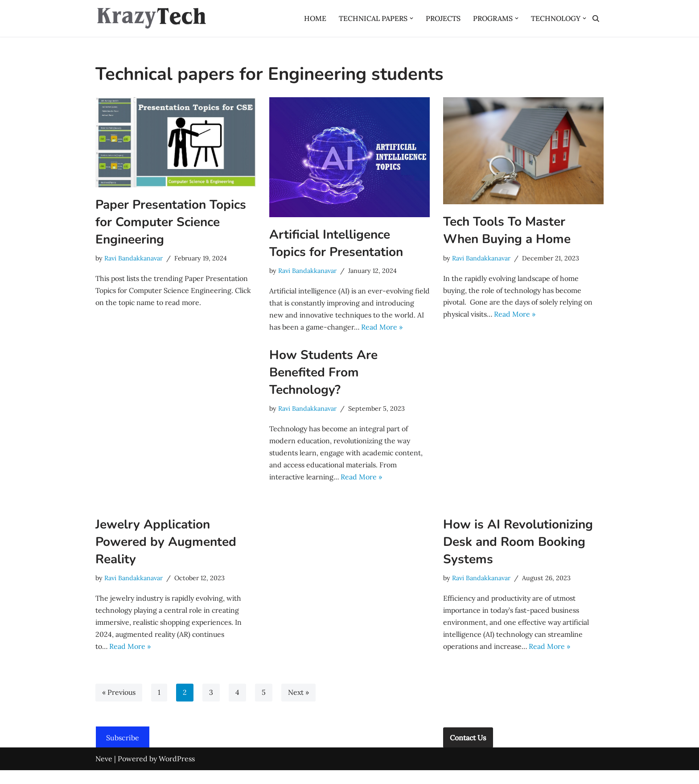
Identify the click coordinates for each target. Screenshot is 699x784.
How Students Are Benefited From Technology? (323, 385)
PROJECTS (442, 18)
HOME (313, 18)
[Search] (596, 19)
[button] (410, 18)
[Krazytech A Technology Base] (151, 18)
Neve (104, 772)
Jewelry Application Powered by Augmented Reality (166, 555)
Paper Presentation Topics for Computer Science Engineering (171, 222)
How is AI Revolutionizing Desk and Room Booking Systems (518, 555)
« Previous (119, 706)
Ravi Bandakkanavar (134, 258)
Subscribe (123, 751)
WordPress (177, 772)
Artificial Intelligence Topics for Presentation (336, 243)
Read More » (517, 315)
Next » (299, 706)
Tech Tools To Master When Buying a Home (507, 230)
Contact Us (468, 751)
